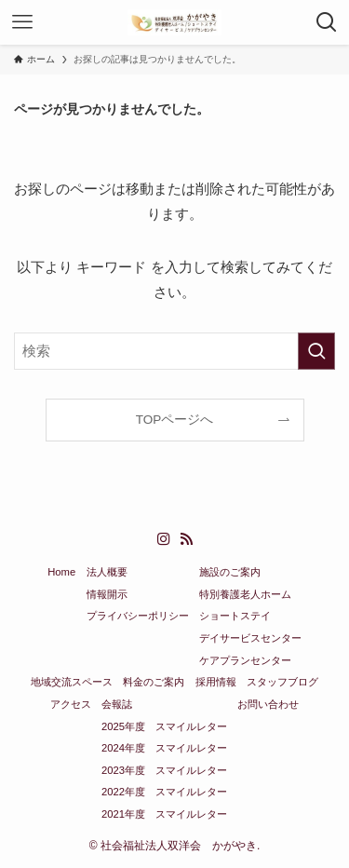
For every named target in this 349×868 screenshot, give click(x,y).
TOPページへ (175, 420)
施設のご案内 (230, 572)
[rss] (186, 539)
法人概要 (107, 572)
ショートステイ (235, 616)
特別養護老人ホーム (245, 594)
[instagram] (164, 539)
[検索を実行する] (316, 351)
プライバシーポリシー (138, 616)
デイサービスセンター (250, 638)
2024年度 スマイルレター (164, 748)
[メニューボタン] (22, 22)
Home (61, 572)
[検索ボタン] (327, 22)
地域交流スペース (72, 682)
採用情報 (216, 682)
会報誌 (117, 704)
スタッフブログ (282, 682)
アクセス (71, 704)
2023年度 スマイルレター (164, 770)
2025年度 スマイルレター (164, 726)
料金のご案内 (154, 682)
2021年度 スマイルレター (164, 814)
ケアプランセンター (245, 660)
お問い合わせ (268, 704)
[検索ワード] (174, 351)
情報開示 (107, 594)
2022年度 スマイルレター (164, 792)
